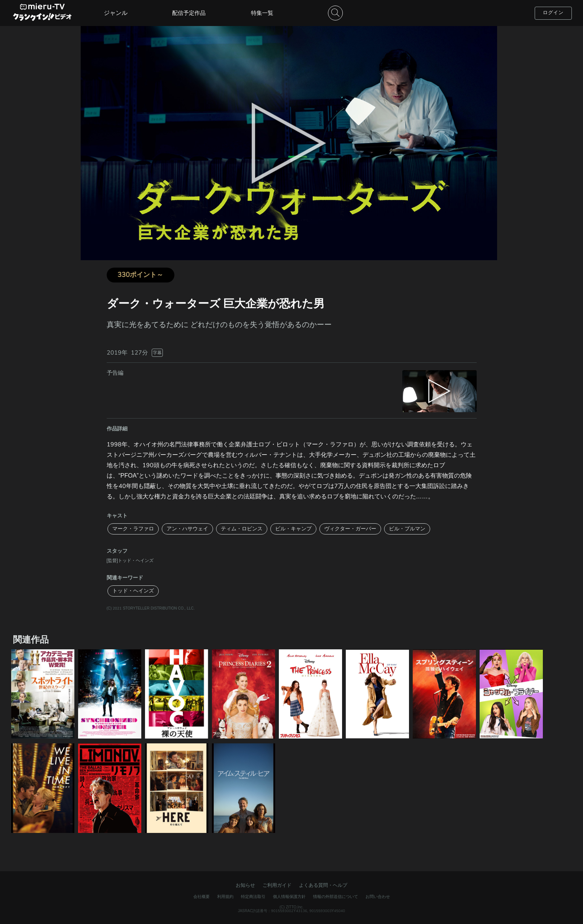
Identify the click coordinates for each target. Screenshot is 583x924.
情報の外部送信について (336, 897)
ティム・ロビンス (242, 529)
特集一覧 (262, 13)
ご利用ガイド (277, 885)
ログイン (553, 13)
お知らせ (245, 885)
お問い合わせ (378, 897)
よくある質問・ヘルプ (323, 885)
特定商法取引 (253, 897)
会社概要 (202, 897)
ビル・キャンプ (293, 529)
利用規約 (225, 897)
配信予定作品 (189, 13)
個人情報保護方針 (289, 897)
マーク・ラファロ (133, 529)
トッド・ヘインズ (133, 591)
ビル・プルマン (407, 529)
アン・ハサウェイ (187, 529)
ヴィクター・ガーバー (350, 529)
